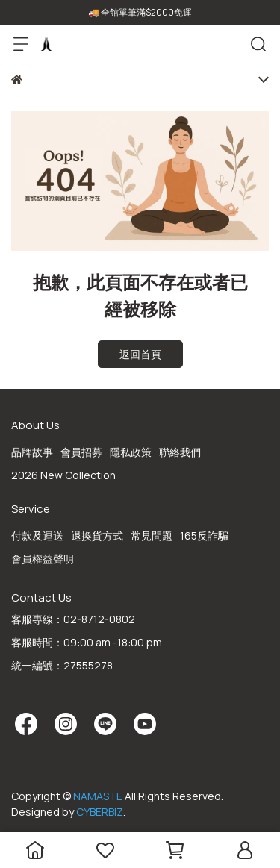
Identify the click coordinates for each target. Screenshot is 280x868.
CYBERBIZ (100, 812)
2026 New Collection (63, 475)
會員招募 (81, 452)
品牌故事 (32, 452)
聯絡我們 (180, 452)
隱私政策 (131, 452)
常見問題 (152, 536)
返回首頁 (140, 354)
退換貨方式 (97, 536)
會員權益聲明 (43, 559)
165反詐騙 (204, 536)
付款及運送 (37, 536)
